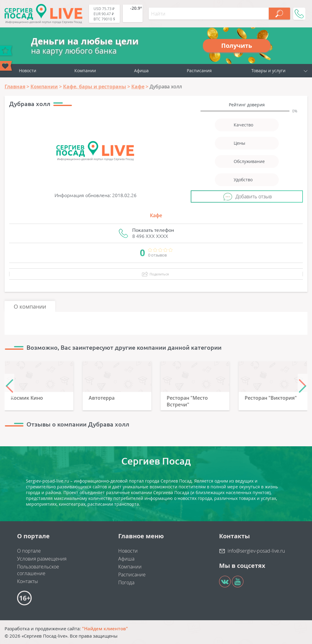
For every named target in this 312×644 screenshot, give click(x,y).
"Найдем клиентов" (105, 628)
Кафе (156, 215)
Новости (28, 71)
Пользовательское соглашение (38, 570)
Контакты (28, 581)
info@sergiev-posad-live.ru (256, 551)
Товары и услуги (268, 71)
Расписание (132, 575)
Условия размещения (42, 559)
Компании (85, 71)
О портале (29, 551)
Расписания (199, 71)
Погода (126, 582)
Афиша (141, 71)
